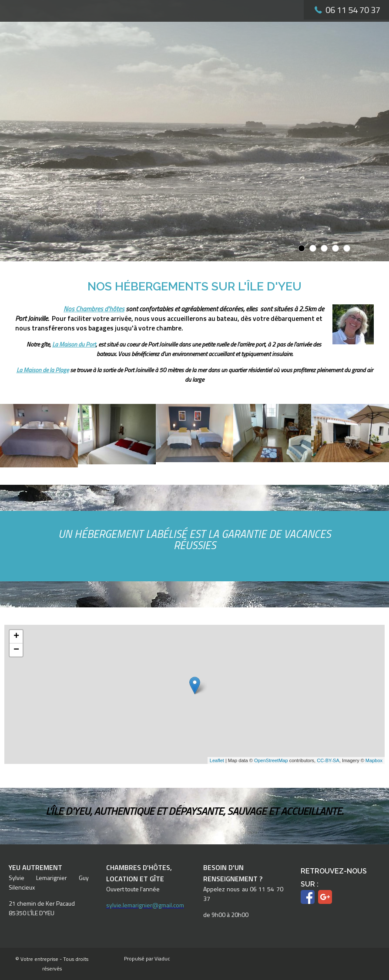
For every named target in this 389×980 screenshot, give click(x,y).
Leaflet (217, 760)
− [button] (16, 650)
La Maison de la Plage (43, 370)
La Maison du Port (74, 344)
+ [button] (16, 637)
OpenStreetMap (271, 760)
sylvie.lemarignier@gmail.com (145, 905)
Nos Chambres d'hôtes (94, 309)
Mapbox (374, 760)
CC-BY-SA (328, 760)
